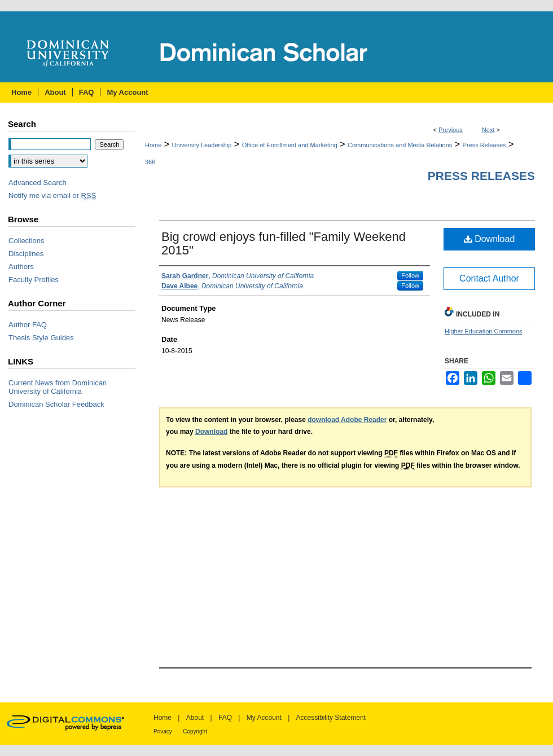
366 (150, 162)
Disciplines (26, 254)
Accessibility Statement (331, 718)
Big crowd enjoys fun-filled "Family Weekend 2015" (284, 243)
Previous (451, 130)
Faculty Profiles (34, 280)
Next (488, 130)
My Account (264, 718)
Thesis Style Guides (41, 338)
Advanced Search (38, 183)
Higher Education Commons (484, 331)
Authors (21, 267)
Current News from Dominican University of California (58, 387)
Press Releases (484, 145)
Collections (27, 241)
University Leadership (202, 145)
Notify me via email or (52, 195)
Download (490, 239)
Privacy (163, 731)
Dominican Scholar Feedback (56, 404)
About (195, 718)
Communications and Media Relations (400, 145)
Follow (410, 275)
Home (153, 145)
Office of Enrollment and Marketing (290, 145)
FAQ (225, 718)
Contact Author (489, 278)
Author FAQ (28, 325)
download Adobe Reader (347, 420)
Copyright (195, 731)
